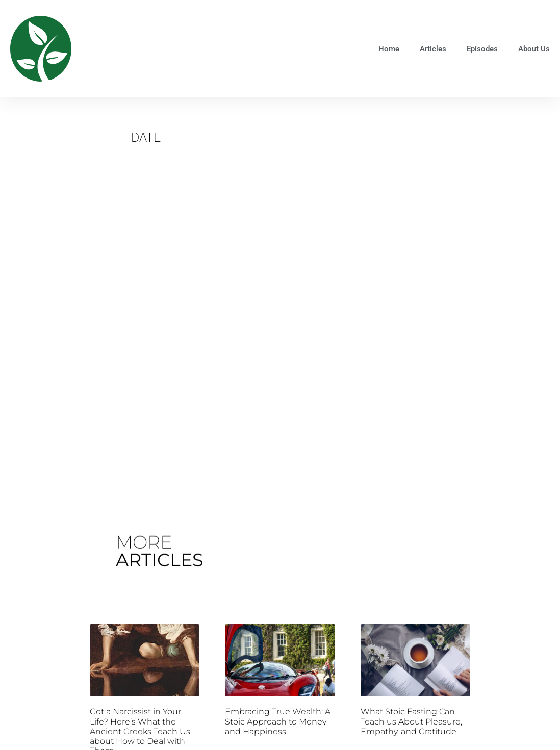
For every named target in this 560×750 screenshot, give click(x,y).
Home (389, 49)
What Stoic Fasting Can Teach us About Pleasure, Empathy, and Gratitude (411, 721)
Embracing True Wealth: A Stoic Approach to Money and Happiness (278, 721)
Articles (433, 49)
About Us (534, 49)
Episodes (482, 49)
